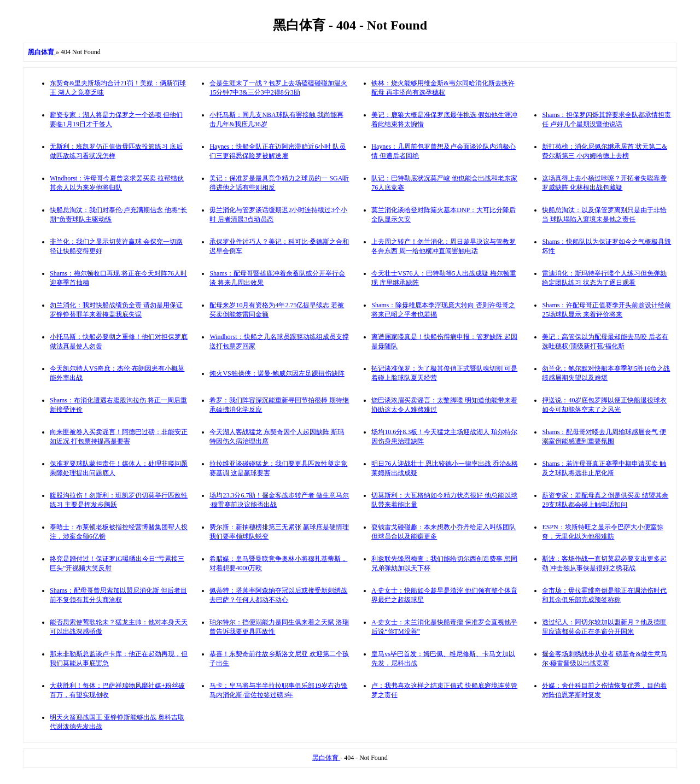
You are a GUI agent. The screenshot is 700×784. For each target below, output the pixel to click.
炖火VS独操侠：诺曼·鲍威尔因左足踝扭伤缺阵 (277, 373)
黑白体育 (326, 758)
